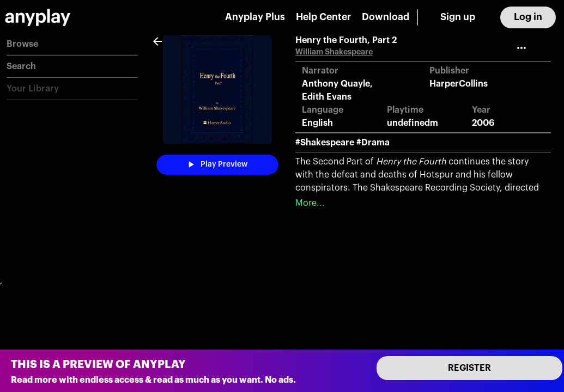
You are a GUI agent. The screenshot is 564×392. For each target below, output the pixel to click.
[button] (72, 44)
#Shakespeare (325, 143)
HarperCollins (459, 84)
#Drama (373, 143)
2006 (483, 123)
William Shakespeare (334, 52)
